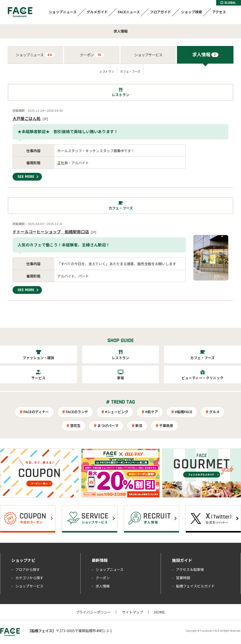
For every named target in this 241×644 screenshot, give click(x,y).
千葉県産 (166, 425)
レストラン (107, 71)
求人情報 (205, 54)
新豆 (139, 425)
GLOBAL (228, 3)
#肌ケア (152, 412)
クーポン (92, 55)
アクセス (219, 12)
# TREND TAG (120, 402)
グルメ (214, 412)
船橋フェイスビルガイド (195, 586)
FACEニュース (129, 12)
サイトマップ (133, 612)
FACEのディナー (36, 412)
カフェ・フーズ (130, 71)
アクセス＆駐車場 (190, 569)
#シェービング (117, 412)
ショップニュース (63, 12)
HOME (160, 612)
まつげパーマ (108, 425)
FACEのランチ (77, 412)
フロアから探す (28, 569)
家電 (120, 378)
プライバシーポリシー (93, 612)
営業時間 (183, 578)
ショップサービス (148, 55)
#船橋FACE (184, 412)
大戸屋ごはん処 (27, 118)
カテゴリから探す (29, 578)
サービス (38, 378)
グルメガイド (97, 12)
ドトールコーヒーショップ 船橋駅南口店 (51, 232)
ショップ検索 (192, 12)
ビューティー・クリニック (202, 378)
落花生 (75, 425)
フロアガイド (160, 12)
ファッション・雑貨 (38, 358)
